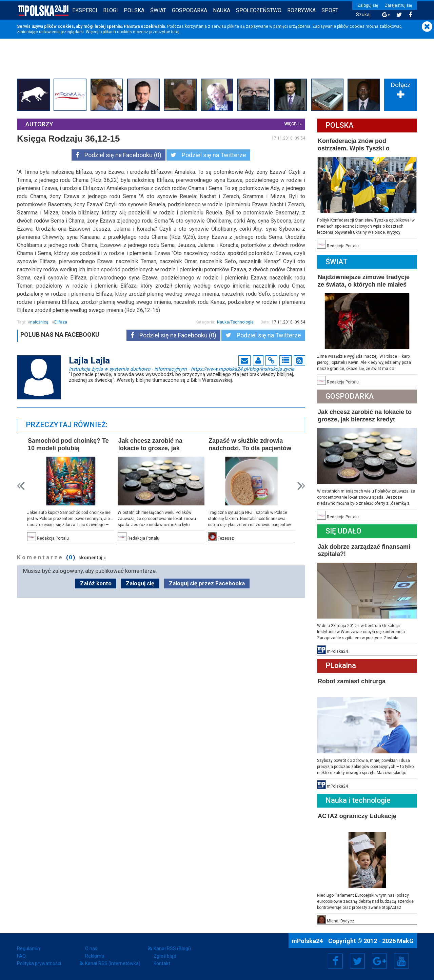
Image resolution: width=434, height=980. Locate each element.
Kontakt (162, 963)
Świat (158, 10)
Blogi (111, 10)
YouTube (401, 961)
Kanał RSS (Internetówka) (113, 963)
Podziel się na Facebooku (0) (119, 155)
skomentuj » (92, 558)
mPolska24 (308, 941)
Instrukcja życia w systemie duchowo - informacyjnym (182, 369)
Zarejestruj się (398, 5)
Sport (330, 10)
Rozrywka (301, 10)
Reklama (95, 956)
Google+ (380, 961)
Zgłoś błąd (165, 956)
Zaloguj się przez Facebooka (207, 583)
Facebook (336, 961)
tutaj (175, 32)
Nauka (222, 10)
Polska (134, 10)
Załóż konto (96, 583)
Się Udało (343, 531)
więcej (292, 124)
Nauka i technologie (358, 800)
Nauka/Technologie (235, 322)
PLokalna (341, 665)
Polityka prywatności (39, 963)
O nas (91, 948)
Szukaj (363, 15)
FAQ (21, 956)
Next (301, 486)
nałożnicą (39, 322)
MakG (405, 941)
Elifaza (61, 322)
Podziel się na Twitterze (208, 155)
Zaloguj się (368, 5)
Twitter (357, 961)
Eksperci (85, 10)
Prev (21, 486)
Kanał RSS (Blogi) (172, 948)
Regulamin (28, 948)
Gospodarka (190, 10)
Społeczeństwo (259, 10)
